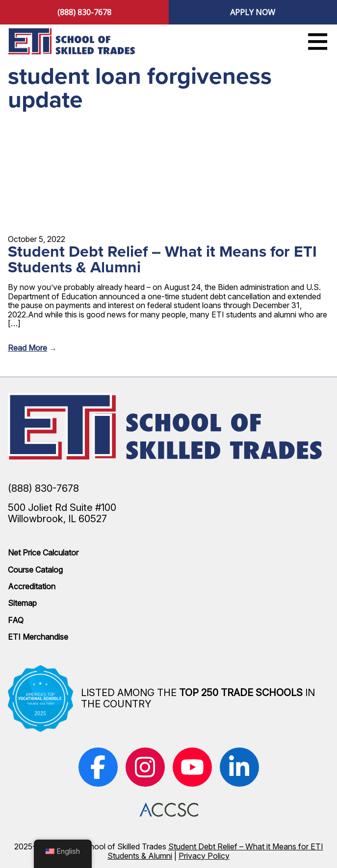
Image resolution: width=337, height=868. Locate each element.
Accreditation (32, 586)
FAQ (16, 620)
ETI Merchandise (38, 637)
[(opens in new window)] (98, 767)
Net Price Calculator (43, 553)
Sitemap (22, 603)
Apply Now (253, 12)
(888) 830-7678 (84, 12)
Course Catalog (35, 570)
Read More (27, 348)
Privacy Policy (204, 856)
